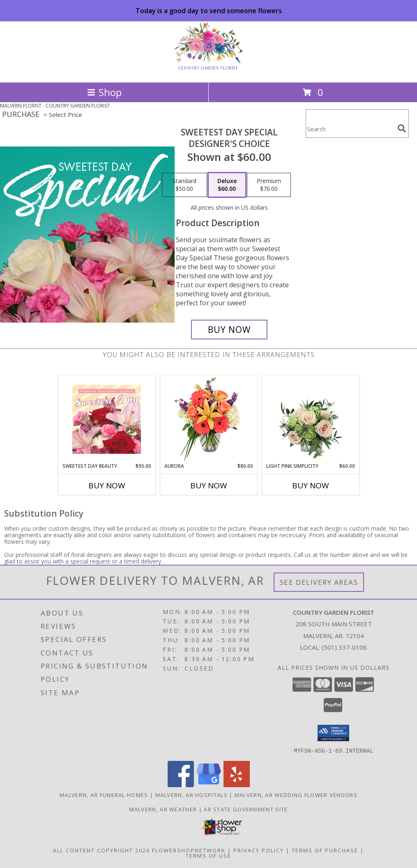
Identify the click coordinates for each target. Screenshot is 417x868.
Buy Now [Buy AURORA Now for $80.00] (209, 486)
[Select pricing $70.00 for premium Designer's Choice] (269, 185)
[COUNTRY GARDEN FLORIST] (208, 70)
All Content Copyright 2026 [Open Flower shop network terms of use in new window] (101, 850)
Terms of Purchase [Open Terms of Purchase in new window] (325, 850)
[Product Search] (350, 129)
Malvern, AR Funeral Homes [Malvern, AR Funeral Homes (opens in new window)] (104, 795)
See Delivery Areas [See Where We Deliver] (319, 582)
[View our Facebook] (181, 784)
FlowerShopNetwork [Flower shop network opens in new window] (189, 850)
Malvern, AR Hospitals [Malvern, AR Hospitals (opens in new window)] (191, 795)
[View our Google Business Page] (209, 784)
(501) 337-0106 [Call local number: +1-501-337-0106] (344, 647)
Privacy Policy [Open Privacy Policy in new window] (259, 850)
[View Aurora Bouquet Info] (208, 419)
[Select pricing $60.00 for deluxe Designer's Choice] (227, 185)
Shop (104, 92)
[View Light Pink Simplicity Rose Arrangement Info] (310, 419)
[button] (333, 733)
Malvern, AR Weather (163, 809)
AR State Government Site (246, 809)
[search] (402, 128)
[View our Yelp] (237, 784)
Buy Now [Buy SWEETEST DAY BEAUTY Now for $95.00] (107, 486)
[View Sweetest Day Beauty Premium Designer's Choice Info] (107, 419)
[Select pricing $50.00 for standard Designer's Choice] (184, 185)
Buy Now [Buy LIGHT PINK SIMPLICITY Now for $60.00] (311, 486)
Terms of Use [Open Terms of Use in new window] (208, 855)
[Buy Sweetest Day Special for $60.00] (229, 330)
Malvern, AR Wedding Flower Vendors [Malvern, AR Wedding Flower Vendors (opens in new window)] (296, 795)
